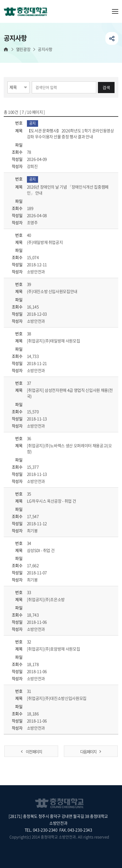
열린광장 (23, 49)
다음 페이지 (88, 752)
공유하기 (112, 38)
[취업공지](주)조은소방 (52, 599)
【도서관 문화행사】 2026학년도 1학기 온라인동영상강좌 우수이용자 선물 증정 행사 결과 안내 (70, 133)
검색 (106, 87)
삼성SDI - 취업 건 (47, 550)
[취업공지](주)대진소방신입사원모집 (63, 698)
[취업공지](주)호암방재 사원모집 (60, 649)
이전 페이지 (34, 752)
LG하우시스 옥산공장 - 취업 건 (58, 501)
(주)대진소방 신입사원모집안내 (59, 291)
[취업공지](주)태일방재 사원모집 (60, 341)
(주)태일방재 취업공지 (51, 242)
